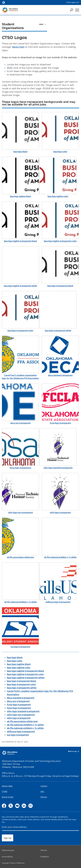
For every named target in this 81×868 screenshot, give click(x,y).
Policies (44, 797)
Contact (44, 786)
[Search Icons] (72, 10)
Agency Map (7, 786)
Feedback (45, 857)
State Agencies (73, 2)
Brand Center (8, 797)
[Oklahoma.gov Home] (4, 2)
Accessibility (7, 857)
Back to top (74, 751)
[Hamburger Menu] (77, 10)
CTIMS (5, 791)
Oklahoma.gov (8, 850)
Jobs (42, 791)
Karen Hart (18, 47)
